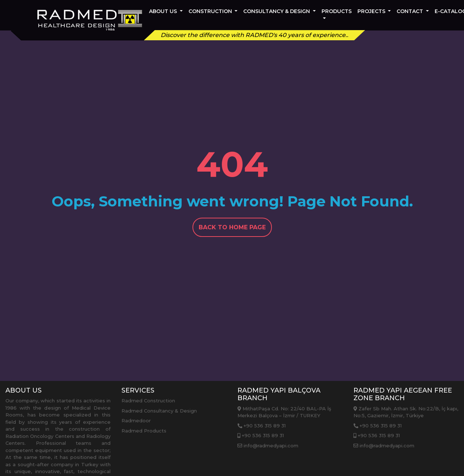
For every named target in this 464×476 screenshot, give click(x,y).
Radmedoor (136, 420)
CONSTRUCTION (211, 11)
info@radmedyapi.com (268, 446)
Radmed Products (144, 431)
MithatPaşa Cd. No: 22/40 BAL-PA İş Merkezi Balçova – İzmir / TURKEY (284, 412)
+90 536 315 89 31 (262, 426)
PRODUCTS (337, 14)
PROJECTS (372, 11)
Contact (411, 11)
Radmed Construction (148, 401)
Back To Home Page (232, 227)
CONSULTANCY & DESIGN (277, 11)
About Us (164, 11)
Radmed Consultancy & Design (159, 411)
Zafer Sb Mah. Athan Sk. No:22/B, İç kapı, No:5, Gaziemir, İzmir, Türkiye (406, 412)
